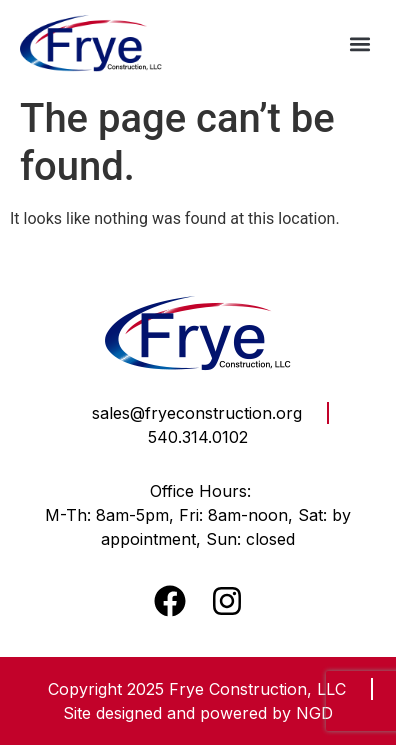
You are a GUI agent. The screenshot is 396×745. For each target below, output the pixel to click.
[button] (359, 43)
